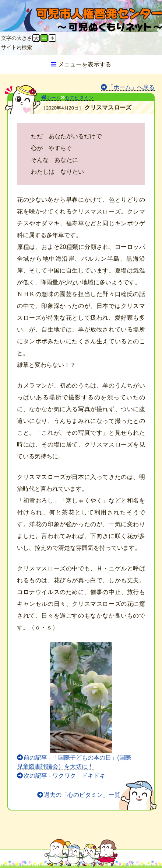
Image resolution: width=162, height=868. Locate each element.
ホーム (51, 98)
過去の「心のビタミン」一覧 (82, 795)
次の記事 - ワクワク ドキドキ (64, 776)
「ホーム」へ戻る (131, 87)
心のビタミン (79, 98)
